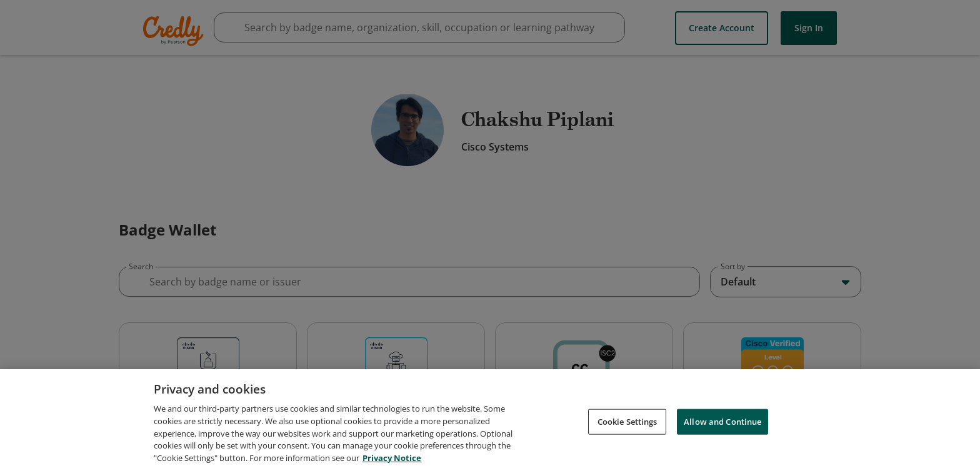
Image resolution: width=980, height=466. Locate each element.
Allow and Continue (722, 449)
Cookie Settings (627, 449)
